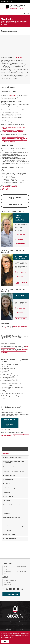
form (11, 637)
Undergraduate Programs (13, 23)
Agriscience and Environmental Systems (14, 471)
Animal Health (7, 484)
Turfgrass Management (9, 539)
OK (5, 641)
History (5, 569)
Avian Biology (7, 492)
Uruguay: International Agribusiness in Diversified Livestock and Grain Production (14, 138)
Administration (7, 571)
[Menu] (28, 13)
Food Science (7, 513)
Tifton (15, 57)
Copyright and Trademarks (22, 622)
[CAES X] (7, 589)
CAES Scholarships (10, 420)
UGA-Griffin (5, 190)
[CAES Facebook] (3, 589)
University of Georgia (7, 2)
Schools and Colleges (8, 622)
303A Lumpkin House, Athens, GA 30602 (21, 318)
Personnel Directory (22, 567)
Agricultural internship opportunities (13, 132)
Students (3, 23)
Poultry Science (7, 530)
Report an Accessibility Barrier (22, 629)
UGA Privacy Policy (22, 624)
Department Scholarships (10, 425)
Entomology (6, 501)
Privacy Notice (6, 635)
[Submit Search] (24, 13)
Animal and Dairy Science (10, 475)
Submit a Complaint (22, 626)
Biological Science (8, 496)
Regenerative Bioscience (10, 534)
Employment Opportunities (8, 629)
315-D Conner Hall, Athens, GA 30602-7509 (21, 244)
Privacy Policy (20, 569)
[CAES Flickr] (14, 589)
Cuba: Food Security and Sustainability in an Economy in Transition (15, 141)
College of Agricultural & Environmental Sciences (14, 21)
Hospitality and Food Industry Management (15, 526)
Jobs (5, 574)
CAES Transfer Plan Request (10, 187)
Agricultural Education (9, 467)
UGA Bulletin (12, 95)
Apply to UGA (15, 197)
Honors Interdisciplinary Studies (12, 518)
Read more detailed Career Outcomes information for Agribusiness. (14, 351)
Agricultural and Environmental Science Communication (14, 462)
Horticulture (6, 522)
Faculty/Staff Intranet (11, 594)
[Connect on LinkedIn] (22, 589)
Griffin (20, 57)
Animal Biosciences (8, 480)
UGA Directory (8, 624)
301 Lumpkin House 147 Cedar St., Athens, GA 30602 (21, 282)
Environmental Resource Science (12, 509)
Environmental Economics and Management (15, 505)
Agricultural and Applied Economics (13, 457)
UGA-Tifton (5, 188)
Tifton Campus (7, 582)
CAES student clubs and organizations (13, 130)
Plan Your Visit (15, 205)
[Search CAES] (11, 13)
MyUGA (8, 626)
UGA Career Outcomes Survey (14, 347)
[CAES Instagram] (11, 589)
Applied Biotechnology (9, 488)
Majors (23, 23)
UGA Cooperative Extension (10, 580)
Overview (6, 567)
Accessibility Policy (21, 571)
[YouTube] (18, 589)
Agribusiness (4, 24)
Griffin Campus (7, 585)
